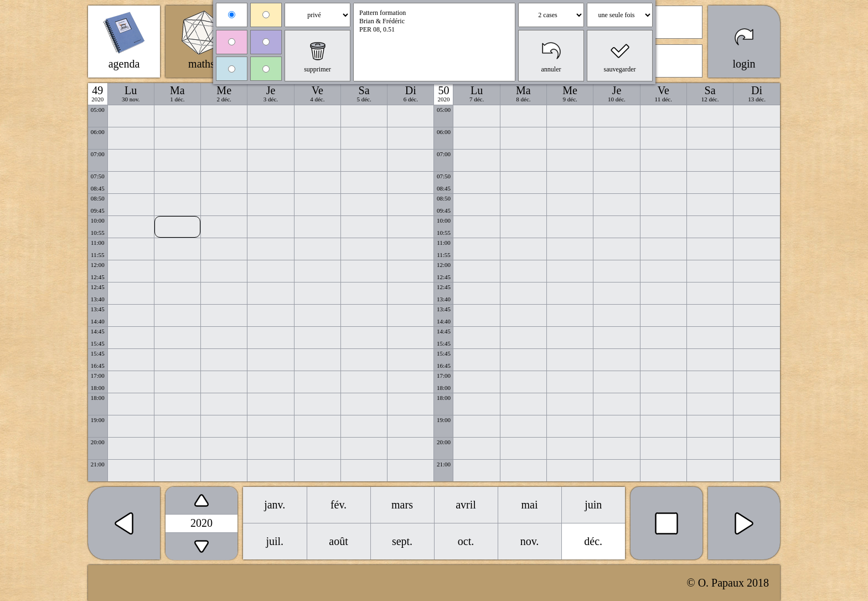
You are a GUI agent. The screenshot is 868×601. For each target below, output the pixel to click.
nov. (530, 541)
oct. (466, 541)
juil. (275, 541)
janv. (275, 505)
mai (530, 505)
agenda (124, 64)
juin (593, 505)
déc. (593, 541)
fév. (339, 505)
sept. (402, 541)
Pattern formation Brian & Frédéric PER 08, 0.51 (434, 42)
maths (201, 64)
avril (466, 505)
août (338, 541)
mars (402, 505)
